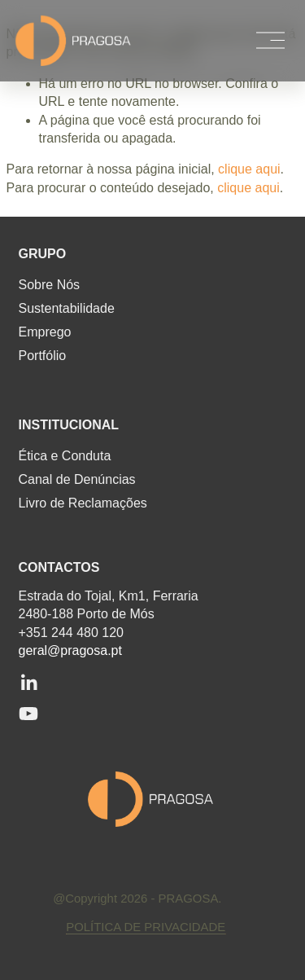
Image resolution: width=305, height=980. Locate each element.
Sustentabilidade (67, 309)
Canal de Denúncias (77, 480)
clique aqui (249, 169)
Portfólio (43, 356)
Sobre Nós (50, 285)
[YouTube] (28, 714)
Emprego (45, 332)
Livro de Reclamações (83, 503)
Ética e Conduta (65, 456)
